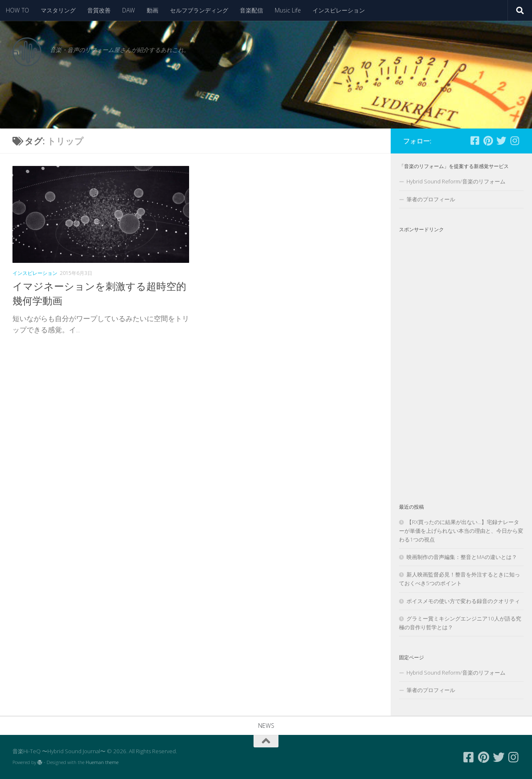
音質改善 (99, 10)
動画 (153, 10)
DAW (129, 10)
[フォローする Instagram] (515, 141)
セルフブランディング (199, 10)
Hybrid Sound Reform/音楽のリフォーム (456, 181)
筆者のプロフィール (431, 199)
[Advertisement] (461, 361)
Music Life (288, 10)
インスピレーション (339, 10)
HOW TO (17, 10)
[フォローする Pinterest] (488, 141)
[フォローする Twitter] (501, 141)
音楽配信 (251, 10)
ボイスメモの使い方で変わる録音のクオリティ (463, 601)
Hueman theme (102, 762)
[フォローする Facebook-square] (475, 141)
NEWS (266, 726)
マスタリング (58, 10)
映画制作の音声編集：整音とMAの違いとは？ (462, 557)
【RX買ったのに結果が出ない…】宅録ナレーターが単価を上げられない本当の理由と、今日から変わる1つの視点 (461, 531)
